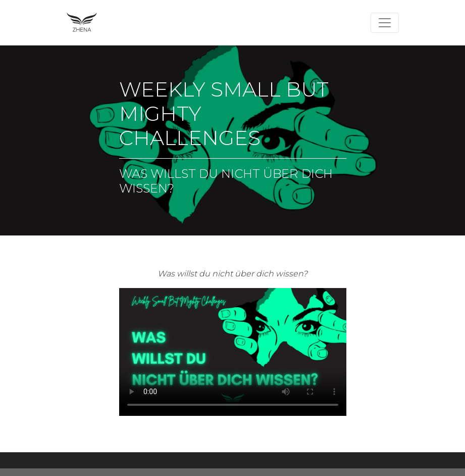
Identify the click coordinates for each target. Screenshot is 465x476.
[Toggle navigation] (385, 23)
